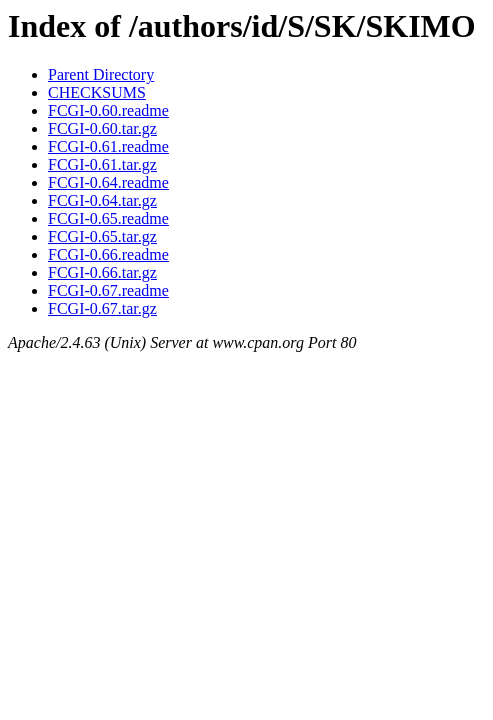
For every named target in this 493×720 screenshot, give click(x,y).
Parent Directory (101, 74)
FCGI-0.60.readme (108, 110)
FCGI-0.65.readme (108, 218)
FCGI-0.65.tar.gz (102, 236)
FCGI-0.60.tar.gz (102, 128)
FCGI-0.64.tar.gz (102, 200)
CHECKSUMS (97, 92)
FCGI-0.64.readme (108, 182)
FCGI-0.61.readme (108, 146)
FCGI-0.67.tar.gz (102, 308)
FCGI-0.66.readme (108, 254)
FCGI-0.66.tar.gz (102, 272)
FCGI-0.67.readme (108, 290)
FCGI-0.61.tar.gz (102, 164)
